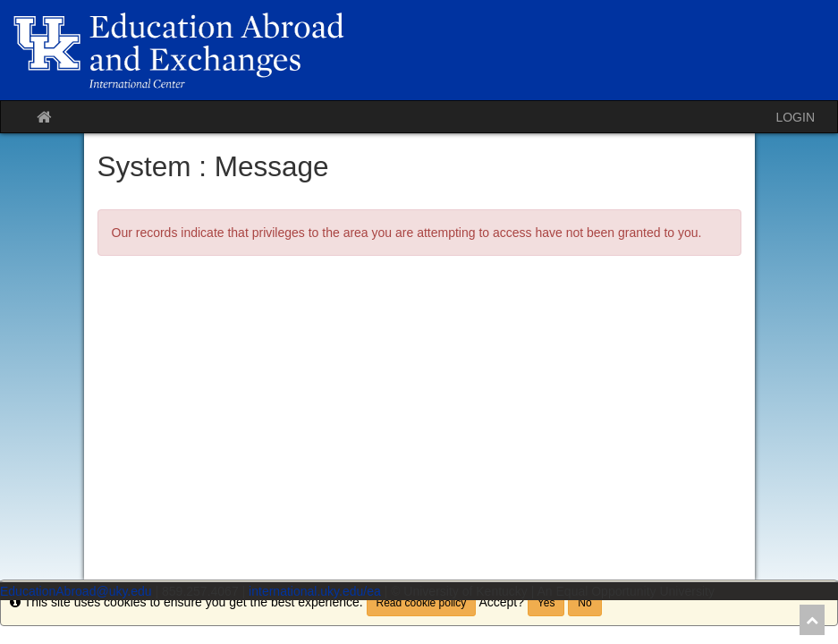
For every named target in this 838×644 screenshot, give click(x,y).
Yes (546, 603)
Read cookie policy (422, 603)
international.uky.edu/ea (315, 591)
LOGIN (795, 117)
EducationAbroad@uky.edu (76, 591)
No (584, 603)
